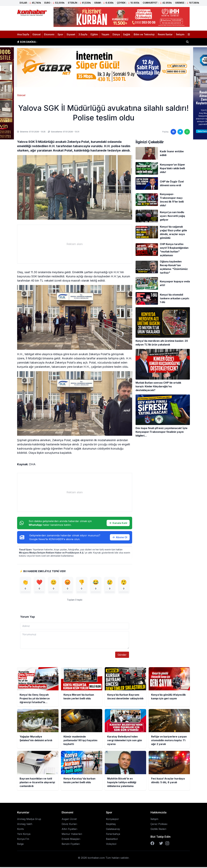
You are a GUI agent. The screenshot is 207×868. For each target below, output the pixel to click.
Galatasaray (113, 830)
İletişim (180, 34)
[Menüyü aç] (189, 34)
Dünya (116, 34)
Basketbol (112, 840)
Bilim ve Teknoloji (144, 34)
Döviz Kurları (69, 825)
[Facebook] (152, 844)
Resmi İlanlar (165, 34)
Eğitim (94, 34)
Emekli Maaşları (71, 840)
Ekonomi (49, 34)
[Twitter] (161, 844)
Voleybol (111, 845)
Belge (20, 845)
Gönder (122, 656)
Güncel (36, 34)
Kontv (21, 830)
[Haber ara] (187, 42)
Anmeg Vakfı (25, 825)
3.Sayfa (83, 34)
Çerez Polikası (159, 825)
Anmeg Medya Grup (29, 820)
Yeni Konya (24, 835)
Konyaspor (112, 820)
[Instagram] (167, 844)
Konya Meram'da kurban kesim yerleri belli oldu (71, 42)
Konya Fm (23, 840)
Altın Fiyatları (69, 830)
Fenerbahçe (113, 835)
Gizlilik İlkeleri (158, 830)
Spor (60, 34)
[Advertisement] (75, 244)
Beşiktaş (111, 825)
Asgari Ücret (69, 820)
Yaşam (105, 34)
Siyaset (71, 34)
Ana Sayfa (23, 34)
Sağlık (127, 34)
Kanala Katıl (118, 523)
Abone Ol (120, 537)
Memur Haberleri (72, 835)
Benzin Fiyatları (71, 845)
